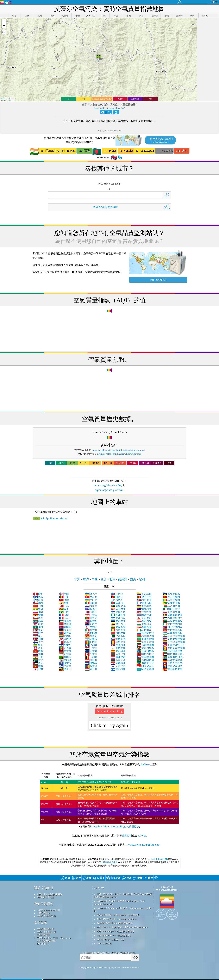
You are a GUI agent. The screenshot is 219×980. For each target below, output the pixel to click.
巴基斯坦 (118, 636)
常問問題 (41, 923)
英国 (38, 639)
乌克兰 (91, 594)
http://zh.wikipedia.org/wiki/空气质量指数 (115, 826)
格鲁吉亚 (144, 627)
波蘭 (38, 612)
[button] (4, 22)
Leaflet (3, 98)
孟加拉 (117, 603)
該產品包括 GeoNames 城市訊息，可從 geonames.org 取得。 (122, 910)
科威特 (65, 621)
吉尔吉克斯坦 (172, 630)
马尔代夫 (118, 654)
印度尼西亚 (145, 666)
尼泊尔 (91, 627)
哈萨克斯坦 (145, 669)
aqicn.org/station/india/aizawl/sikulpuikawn (119, 454)
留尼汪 (91, 609)
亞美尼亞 (118, 660)
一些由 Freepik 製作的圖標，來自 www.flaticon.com (122, 927)
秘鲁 (38, 594)
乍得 (64, 597)
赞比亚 (65, 657)
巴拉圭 (91, 615)
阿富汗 (117, 597)
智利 (38, 603)
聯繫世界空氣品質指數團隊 (50, 894)
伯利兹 (91, 645)
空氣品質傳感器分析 (46, 916)
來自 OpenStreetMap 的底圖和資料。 (114, 935)
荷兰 (38, 633)
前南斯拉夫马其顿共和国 (174, 671)
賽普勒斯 (118, 648)
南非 (38, 660)
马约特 (65, 660)
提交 (135, 957)
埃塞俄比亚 (145, 663)
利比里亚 (144, 600)
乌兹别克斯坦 (172, 633)
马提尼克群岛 (172, 621)
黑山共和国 (171, 597)
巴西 (64, 612)
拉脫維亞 (144, 612)
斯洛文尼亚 (145, 633)
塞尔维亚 (118, 645)
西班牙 (91, 636)
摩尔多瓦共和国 (174, 648)
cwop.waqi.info (129, 919)
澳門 (38, 627)
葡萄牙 (91, 618)
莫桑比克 (118, 606)
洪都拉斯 (118, 669)
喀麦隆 (91, 666)
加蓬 (38, 645)
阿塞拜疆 (144, 615)
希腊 (38, 600)
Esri (11, 100)
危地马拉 (144, 603)
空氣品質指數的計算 (46, 932)
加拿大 (91, 654)
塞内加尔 (118, 630)
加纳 (38, 615)
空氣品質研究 (44, 904)
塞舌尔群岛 (145, 648)
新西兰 (91, 624)
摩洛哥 (65, 624)
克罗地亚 (118, 663)
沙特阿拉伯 (145, 660)
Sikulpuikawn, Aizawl (50, 518)
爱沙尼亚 (118, 621)
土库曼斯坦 (145, 639)
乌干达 (65, 669)
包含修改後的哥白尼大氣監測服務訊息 (115, 923)
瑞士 (38, 648)
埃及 (38, 636)
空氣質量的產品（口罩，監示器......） (54, 938)
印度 (38, 657)
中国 (38, 606)
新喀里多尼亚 (172, 615)
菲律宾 (91, 621)
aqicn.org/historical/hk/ (108, 485)
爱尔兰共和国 (172, 624)
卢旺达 (91, 600)
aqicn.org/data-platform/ (110, 490)
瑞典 (38, 621)
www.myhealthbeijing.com (144, 845)
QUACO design (104, 943)
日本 (38, 669)
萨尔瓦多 (118, 612)
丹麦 (38, 624)
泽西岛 (65, 639)
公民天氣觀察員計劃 (106, 919)
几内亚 (91, 642)
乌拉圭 (65, 666)
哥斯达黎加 (171, 612)
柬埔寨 (65, 627)
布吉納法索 (145, 636)
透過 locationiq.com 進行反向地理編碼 (115, 931)
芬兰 (38, 642)
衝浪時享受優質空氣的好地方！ (111, 939)
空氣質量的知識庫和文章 (49, 910)
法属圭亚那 (171, 603)
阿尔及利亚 (171, 609)
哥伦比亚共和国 (174, 642)
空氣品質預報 (43, 935)
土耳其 (91, 597)
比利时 (91, 657)
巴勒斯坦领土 (172, 618)
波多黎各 (118, 639)
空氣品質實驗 (43, 913)
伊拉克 (91, 648)
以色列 (117, 600)
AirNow (145, 764)
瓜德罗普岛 (171, 594)
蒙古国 (65, 633)
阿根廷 (91, 639)
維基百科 (127, 836)
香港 (38, 651)
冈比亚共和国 (172, 627)
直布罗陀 (144, 618)
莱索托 (65, 645)
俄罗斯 (91, 606)
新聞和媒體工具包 (45, 897)
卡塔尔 (91, 612)
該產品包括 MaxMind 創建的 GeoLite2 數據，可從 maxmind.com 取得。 (119, 903)
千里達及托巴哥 (174, 645)
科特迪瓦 (144, 630)
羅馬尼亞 (118, 642)
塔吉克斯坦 (145, 642)
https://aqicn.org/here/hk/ (110, 131)
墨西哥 (91, 603)
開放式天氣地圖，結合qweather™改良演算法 (118, 915)
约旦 (38, 663)
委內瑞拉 (144, 594)
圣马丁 (65, 618)
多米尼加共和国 (174, 639)
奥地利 (91, 660)
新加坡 (65, 654)
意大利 (91, 630)
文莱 (64, 603)
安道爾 (65, 648)
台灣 (64, 600)
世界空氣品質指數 (160, 859)
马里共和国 (171, 600)
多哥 (64, 609)
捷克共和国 (145, 657)
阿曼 (38, 618)
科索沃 (65, 663)
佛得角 (91, 663)
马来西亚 (118, 609)
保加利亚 (144, 624)
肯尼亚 (65, 630)
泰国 (38, 654)
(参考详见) (109, 800)
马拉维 (65, 651)
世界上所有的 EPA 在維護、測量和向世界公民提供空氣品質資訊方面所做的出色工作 (123, 896)
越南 (38, 666)
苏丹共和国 (145, 645)
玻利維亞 (118, 651)
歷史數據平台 (43, 944)
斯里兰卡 (144, 597)
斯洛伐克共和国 (174, 636)
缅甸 (38, 609)
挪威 (38, 630)
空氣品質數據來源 (45, 929)
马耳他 (65, 642)
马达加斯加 (171, 606)
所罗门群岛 (145, 651)
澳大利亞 (144, 609)
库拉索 (91, 651)
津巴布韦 (118, 624)
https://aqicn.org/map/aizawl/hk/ (109, 108)
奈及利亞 (118, 615)
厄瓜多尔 (118, 627)
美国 (64, 594)
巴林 (64, 606)
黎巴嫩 (91, 633)
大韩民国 (118, 666)
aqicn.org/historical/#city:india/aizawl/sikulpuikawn (119, 450)
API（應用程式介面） (47, 941)
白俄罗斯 (118, 633)
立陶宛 (65, 636)
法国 (64, 615)
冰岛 (38, 597)
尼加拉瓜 (118, 618)
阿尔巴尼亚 (145, 654)
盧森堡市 (118, 657)
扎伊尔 (117, 594)
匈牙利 (91, 669)
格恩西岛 (144, 621)
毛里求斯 (144, 606)
